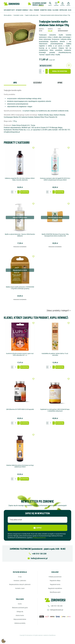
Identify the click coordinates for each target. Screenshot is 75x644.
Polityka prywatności (55, 577)
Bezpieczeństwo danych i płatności (20, 584)
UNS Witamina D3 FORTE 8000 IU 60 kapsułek (20, 409)
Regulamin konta (55, 584)
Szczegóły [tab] (37, 83)
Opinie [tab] (60, 83)
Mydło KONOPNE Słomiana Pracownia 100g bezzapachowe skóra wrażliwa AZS (55, 235)
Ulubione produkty (20, 623)
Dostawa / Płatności (20, 581)
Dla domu (56, 10)
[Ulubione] (56, 4)
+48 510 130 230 (57, 606)
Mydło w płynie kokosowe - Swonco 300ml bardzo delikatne (20, 235)
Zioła (31, 10)
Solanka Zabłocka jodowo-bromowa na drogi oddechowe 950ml (20, 466)
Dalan (50, 31)
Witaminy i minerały (22, 10)
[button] (50, 4)
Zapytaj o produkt (46, 66)
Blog (70, 10)
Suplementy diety (9, 10)
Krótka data (63, 10)
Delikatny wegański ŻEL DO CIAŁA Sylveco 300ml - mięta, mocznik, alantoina (20, 179)
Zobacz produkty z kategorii (59, 310)
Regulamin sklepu (55, 581)
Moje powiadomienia (20, 619)
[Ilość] (43, 71)
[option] (20, 34)
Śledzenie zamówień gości (20, 608)
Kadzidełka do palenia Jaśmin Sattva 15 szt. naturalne (55, 354)
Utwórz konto (20, 615)
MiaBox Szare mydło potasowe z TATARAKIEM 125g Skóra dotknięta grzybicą (20, 288)
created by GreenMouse (49, 635)
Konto (20, 604)
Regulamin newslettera (55, 588)
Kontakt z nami (20, 588)
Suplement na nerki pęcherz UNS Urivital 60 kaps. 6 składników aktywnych (55, 410)
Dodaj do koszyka (60, 71)
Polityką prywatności (39, 538)
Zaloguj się (20, 612)
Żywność (36, 10)
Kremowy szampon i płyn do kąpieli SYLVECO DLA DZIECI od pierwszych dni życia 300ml (55, 179)
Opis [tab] (15, 83)
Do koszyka (25, 192)
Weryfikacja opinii (55, 592)
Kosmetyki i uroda (46, 10)
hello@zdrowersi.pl (57, 610)
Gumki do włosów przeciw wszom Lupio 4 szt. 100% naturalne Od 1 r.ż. (20, 354)
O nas (20, 577)
